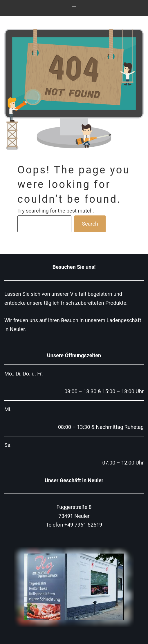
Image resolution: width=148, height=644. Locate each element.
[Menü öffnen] (74, 8)
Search (90, 224)
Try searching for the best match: (56, 211)
